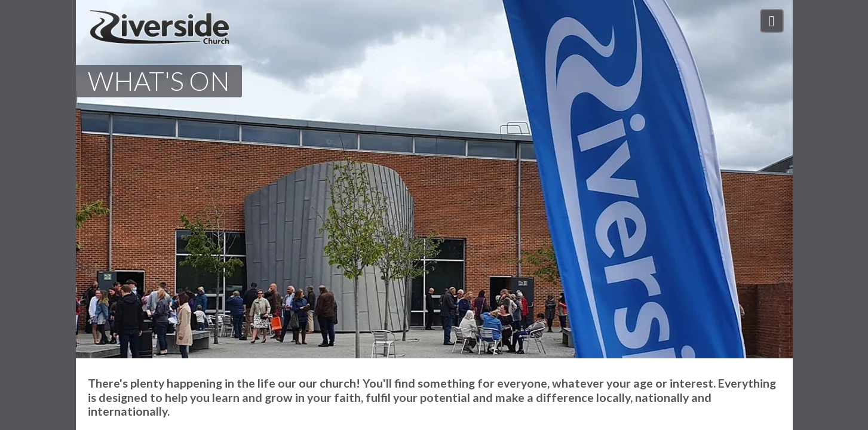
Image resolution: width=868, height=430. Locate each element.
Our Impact (697, 24)
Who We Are (564, 24)
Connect (757, 24)
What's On (632, 24)
